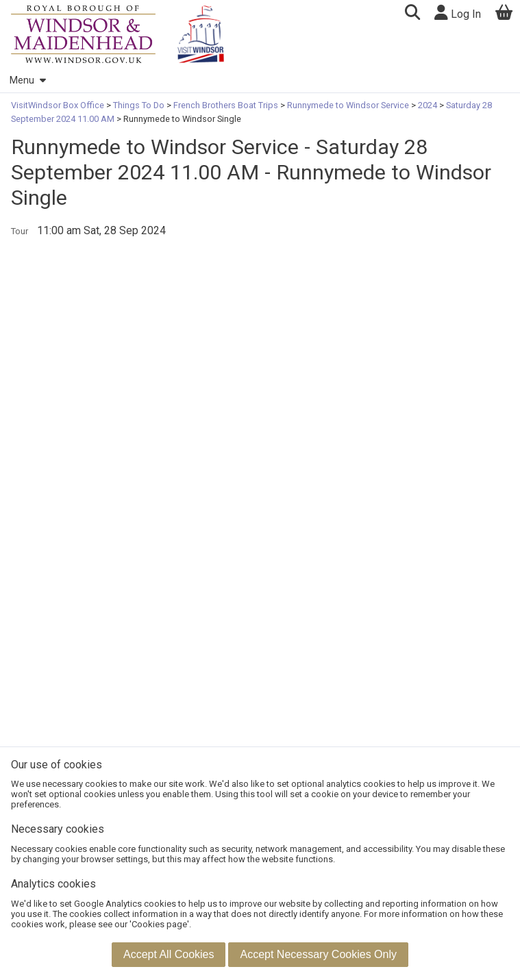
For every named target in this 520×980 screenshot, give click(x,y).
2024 (428, 105)
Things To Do (139, 105)
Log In (458, 13)
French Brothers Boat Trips (226, 105)
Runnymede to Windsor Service (348, 105)
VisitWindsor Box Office (59, 105)
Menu (27, 80)
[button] (412, 14)
